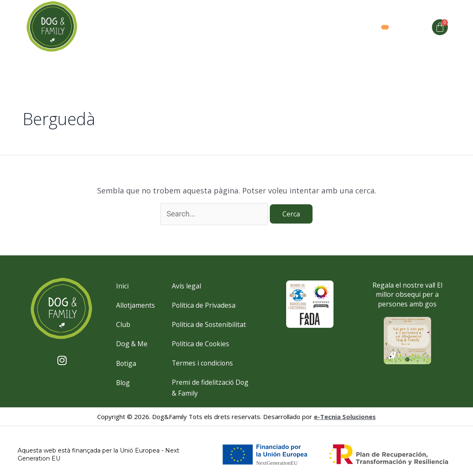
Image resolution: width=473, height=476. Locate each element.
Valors (325, 27)
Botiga (360, 27)
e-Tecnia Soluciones (345, 417)
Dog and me (206, 27)
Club (246, 27)
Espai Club (284, 27)
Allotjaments (149, 27)
